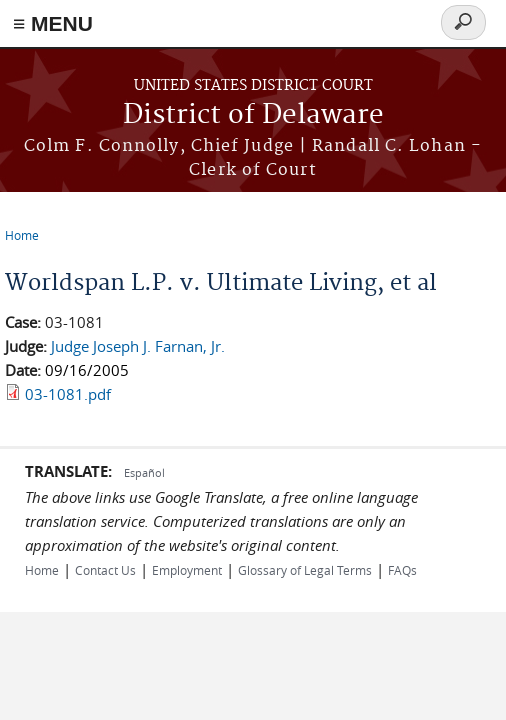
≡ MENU (53, 23)
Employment (187, 570)
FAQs (402, 570)
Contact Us (105, 570)
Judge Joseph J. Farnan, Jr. (138, 346)
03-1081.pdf (68, 394)
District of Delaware (253, 115)
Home (22, 235)
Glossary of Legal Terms (305, 570)
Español (144, 472)
